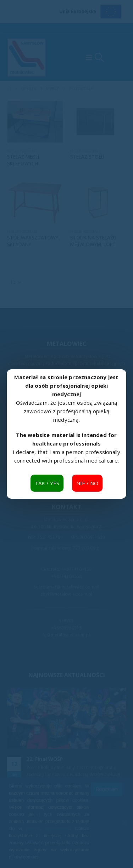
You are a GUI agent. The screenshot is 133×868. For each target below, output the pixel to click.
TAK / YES (47, 483)
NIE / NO (87, 483)
